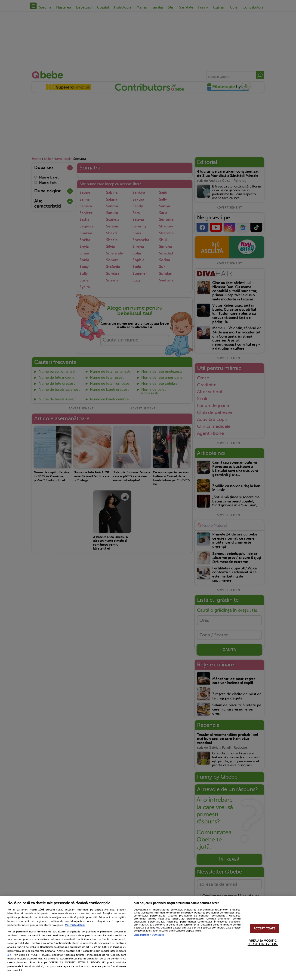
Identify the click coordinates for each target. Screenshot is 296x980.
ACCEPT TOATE (265, 928)
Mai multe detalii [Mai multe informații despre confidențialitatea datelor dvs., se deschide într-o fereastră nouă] (75, 925)
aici (9, 955)
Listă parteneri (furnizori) (149, 935)
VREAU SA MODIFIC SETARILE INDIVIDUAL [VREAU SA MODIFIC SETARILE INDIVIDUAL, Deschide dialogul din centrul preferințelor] (263, 942)
